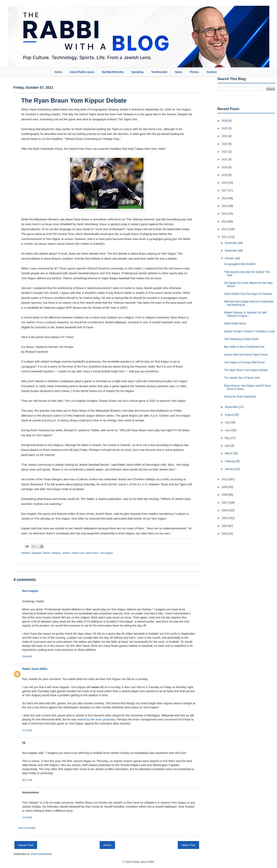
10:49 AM (27, 657)
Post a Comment (27, 828)
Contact (212, 72)
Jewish (66, 553)
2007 (225, 503)
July (227, 422)
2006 (225, 510)
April (228, 446)
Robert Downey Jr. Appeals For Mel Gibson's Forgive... (245, 314)
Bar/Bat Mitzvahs (113, 72)
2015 (225, 206)
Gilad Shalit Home (235, 323)
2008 (225, 495)
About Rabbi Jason (82, 72)
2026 (225, 121)
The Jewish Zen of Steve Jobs (242, 378)
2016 (225, 198)
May (228, 438)
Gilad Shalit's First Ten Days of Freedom (248, 294)
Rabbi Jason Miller (35, 669)
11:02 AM (27, 730)
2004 (225, 526)
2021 (225, 159)
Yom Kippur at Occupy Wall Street (244, 362)
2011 (225, 237)
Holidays (56, 553)
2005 (225, 518)
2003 (225, 534)
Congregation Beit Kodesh (240, 264)
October (230, 258)
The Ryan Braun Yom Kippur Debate (74, 100)
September (232, 407)
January (230, 469)
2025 (225, 128)
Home (58, 72)
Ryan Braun (92, 553)
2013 (225, 221)
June (228, 430)
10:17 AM (27, 780)
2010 (225, 479)
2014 (225, 214)
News (179, 72)
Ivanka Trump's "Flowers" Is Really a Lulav (249, 331)
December (231, 243)
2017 (225, 190)
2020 (225, 167)
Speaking (137, 72)
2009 (225, 487)
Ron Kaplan (30, 591)
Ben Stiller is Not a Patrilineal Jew (244, 347)
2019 (225, 175)
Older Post (188, 845)
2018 (225, 183)
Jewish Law (78, 553)
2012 (225, 229)
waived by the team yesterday (96, 719)
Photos (194, 72)
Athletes (26, 553)
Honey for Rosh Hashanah (240, 397)
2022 (225, 152)
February (230, 461)
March (229, 453)
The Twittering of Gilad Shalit (241, 339)
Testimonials (159, 72)
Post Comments (41, 854)
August (229, 415)
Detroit (46, 553)
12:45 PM (27, 818)
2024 (225, 136)
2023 (225, 144)
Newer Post (26, 845)
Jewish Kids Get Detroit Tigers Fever (246, 355)
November (231, 251)
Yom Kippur (106, 553)
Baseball (36, 553)
